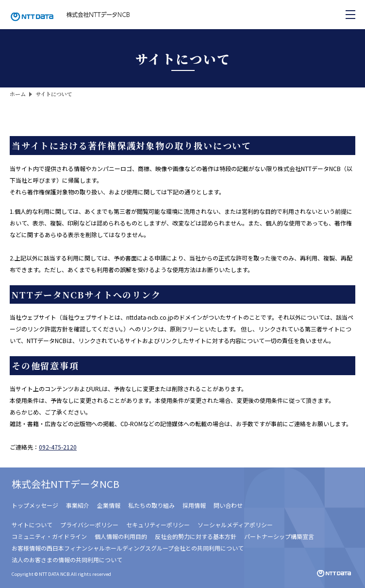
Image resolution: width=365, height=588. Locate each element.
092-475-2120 (58, 447)
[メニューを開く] (350, 15)
